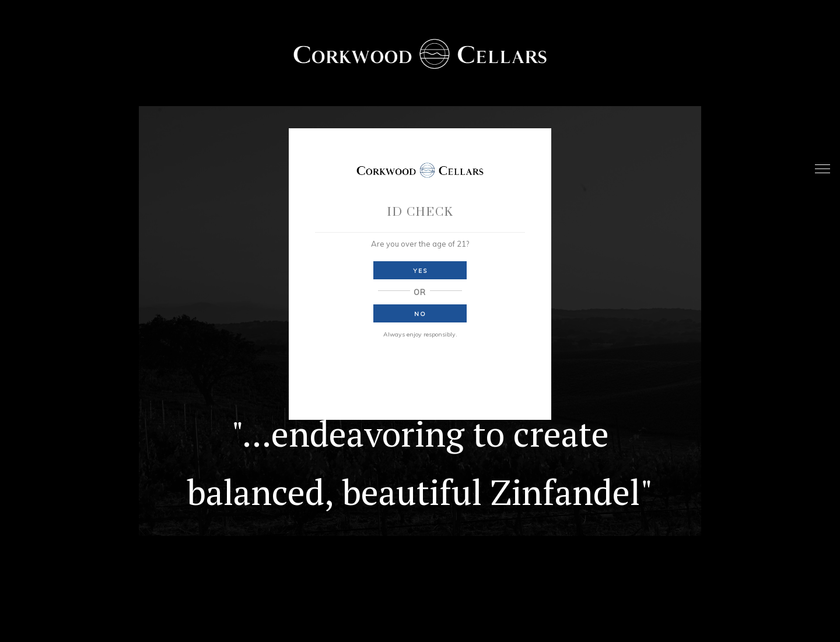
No (420, 314)
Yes (420, 271)
